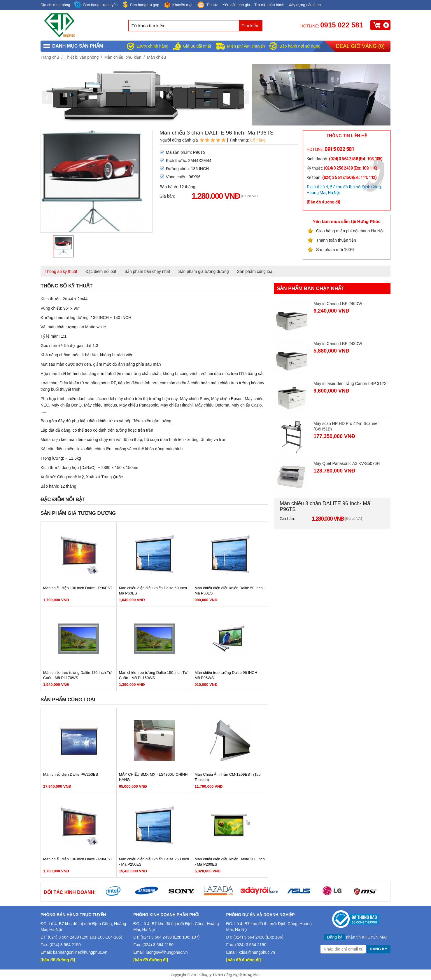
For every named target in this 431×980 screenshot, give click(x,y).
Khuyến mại (178, 5)
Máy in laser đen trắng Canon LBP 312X (350, 383)
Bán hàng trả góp (141, 5)
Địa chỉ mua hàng (55, 5)
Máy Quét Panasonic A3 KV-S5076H (347, 463)
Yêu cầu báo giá (236, 5)
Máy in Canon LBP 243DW (338, 343)
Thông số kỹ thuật (61, 271)
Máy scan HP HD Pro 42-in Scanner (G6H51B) (346, 426)
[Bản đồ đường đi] (324, 202)
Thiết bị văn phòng (82, 57)
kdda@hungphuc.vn (257, 952)
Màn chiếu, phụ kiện (123, 57)
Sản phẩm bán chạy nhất (147, 271)
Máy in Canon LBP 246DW (338, 304)
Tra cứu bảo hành (269, 5)
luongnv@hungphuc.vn (167, 952)
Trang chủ (50, 57)
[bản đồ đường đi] (58, 960)
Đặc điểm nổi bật (101, 271)
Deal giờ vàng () (360, 46)
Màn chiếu (156, 57)
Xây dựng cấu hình (305, 5)
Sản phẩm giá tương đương (203, 271)
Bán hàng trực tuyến (96, 5)
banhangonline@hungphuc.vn (80, 952)
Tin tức (207, 5)
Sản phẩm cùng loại (255, 271)
